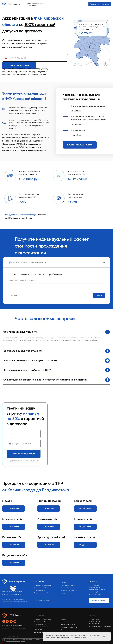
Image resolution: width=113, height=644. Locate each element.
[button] (76, 111)
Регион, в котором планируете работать (35, 274)
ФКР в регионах (39, 632)
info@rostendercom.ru (95, 587)
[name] (24, 434)
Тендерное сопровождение (43, 619)
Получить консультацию (24, 454)
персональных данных (29, 462)
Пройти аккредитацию (19, 65)
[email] (41, 636)
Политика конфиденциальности (12, 592)
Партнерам (38, 629)
